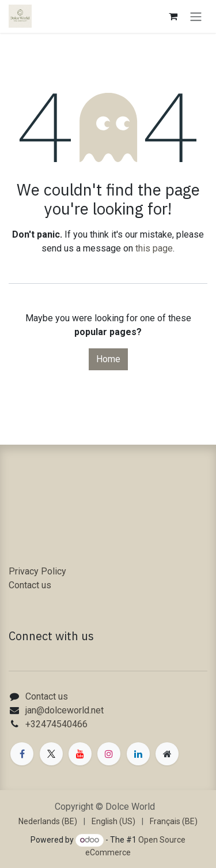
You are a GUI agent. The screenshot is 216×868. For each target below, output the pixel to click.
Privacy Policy (37, 571)
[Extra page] (167, 754)
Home (108, 359)
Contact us (30, 585)
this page (154, 248)
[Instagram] (109, 754)
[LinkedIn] (138, 754)
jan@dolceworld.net (65, 710)
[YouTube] (80, 754)
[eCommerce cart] (173, 16)
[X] (51, 754)
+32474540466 (56, 724)
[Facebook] (22, 754)
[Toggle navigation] (196, 16)
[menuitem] (48, 822)
